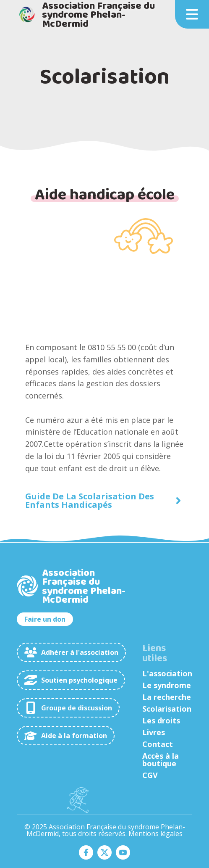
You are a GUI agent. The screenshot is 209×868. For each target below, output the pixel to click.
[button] (192, 14)
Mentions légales (155, 834)
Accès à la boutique (161, 760)
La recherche (167, 697)
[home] (88, 15)
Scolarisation (167, 709)
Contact (158, 744)
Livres (154, 732)
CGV (150, 775)
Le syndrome (167, 685)
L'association (167, 673)
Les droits (161, 720)
